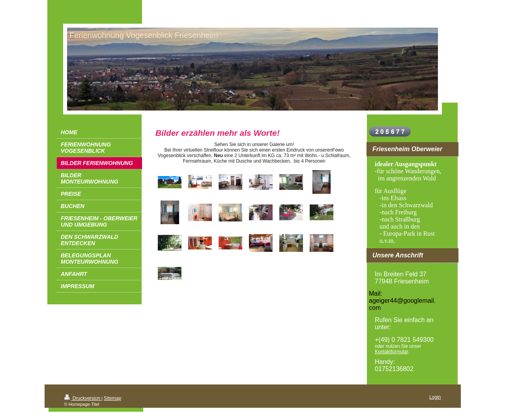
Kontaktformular (391, 352)
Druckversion (83, 398)
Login (435, 397)
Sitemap (112, 398)
